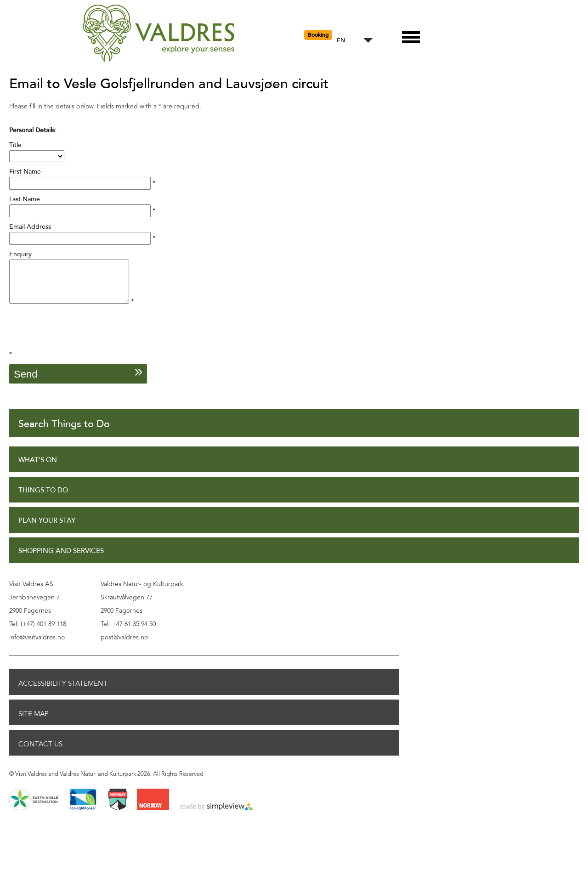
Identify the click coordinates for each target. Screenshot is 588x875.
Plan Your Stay (47, 529)
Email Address (30, 227)
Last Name (25, 199)
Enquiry (20, 254)
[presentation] (79, 340)
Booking (318, 35)
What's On (38, 468)
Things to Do (43, 499)
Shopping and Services (61, 559)
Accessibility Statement (63, 692)
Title (15, 145)
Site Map (34, 722)
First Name (25, 172)
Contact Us (40, 752)
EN (341, 41)
